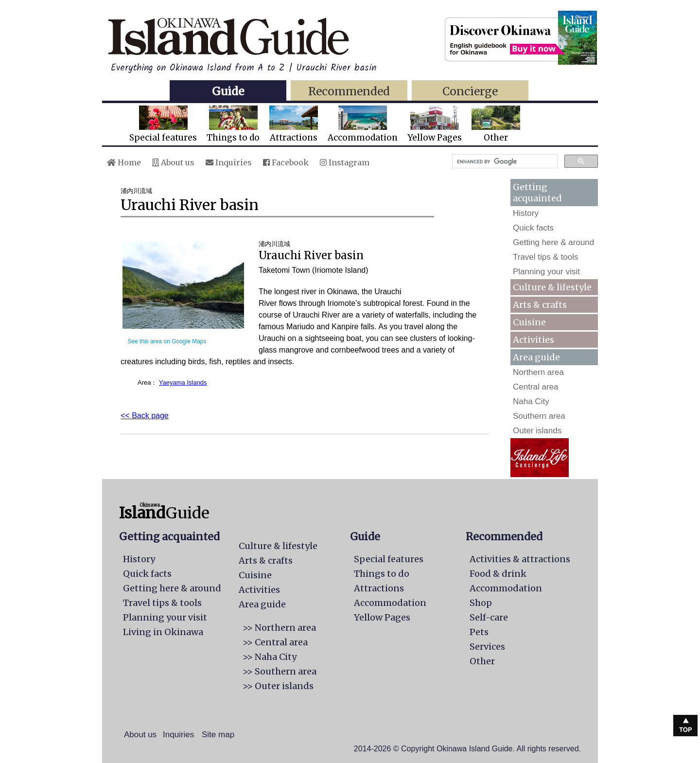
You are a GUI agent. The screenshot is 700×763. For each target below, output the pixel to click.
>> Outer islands (278, 686)
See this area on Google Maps (167, 341)
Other (496, 124)
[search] (504, 161)
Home (124, 162)
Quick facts (533, 228)
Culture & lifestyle (552, 287)
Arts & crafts (540, 305)
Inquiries (229, 162)
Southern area (539, 416)
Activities (534, 340)
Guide (228, 91)
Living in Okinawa (163, 632)
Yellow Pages (435, 124)
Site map (218, 735)
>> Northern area (279, 628)
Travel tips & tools (545, 257)
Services (487, 647)
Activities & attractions (520, 559)
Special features (163, 124)
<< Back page (145, 416)
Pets (479, 632)
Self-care (489, 617)
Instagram (345, 162)
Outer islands (537, 431)
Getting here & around (553, 242)
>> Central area (275, 642)
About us (173, 162)
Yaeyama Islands (183, 382)
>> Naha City (270, 657)
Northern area (538, 372)
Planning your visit (546, 272)
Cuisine (529, 322)
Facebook (286, 162)
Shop (481, 603)
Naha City (531, 401)
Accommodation (363, 124)
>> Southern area (280, 671)
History (526, 213)
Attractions (294, 124)
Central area (536, 387)
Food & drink (498, 574)
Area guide (262, 604)
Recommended (349, 91)
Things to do (233, 124)
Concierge (470, 91)
